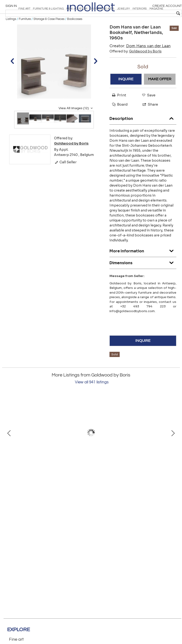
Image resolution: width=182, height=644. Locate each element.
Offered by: (136, 68)
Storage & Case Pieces (49, 36)
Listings (11, 36)
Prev (9, 450)
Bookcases (75, 36)
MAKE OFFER (160, 96)
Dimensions (143, 279)
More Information (143, 267)
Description (143, 134)
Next (173, 450)
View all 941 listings (92, 399)
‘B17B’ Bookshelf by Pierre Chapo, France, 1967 (53, 484)
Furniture (25, 36)
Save (148, 112)
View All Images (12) (76, 125)
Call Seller (65, 179)
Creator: (140, 63)
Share (148, 121)
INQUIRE (126, 96)
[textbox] (145, 13)
